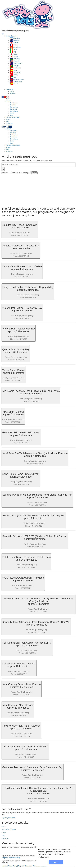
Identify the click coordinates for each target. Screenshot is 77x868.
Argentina (16, 38)
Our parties (13, 109)
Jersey (16, 56)
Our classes (13, 103)
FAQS (12, 113)
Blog (11, 115)
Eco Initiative (14, 111)
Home (8, 99)
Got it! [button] (56, 862)
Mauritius (17, 59)
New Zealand (18, 63)
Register (12, 94)
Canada (16, 43)
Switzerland (17, 73)
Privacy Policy (12, 866)
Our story (13, 105)
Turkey (16, 75)
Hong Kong (17, 47)
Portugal (16, 66)
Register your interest (8, 818)
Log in (12, 92)
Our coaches (14, 107)
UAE (15, 77)
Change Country (11, 36)
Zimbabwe (17, 84)
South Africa (17, 68)
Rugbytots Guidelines (25, 866)
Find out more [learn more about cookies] (44, 857)
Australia (16, 40)
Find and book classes (13, 117)
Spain (15, 70)
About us (8, 101)
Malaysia (17, 61)
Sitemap (4, 866)
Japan (15, 54)
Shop (7, 121)
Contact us (9, 123)
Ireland (16, 49)
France (16, 45)
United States (18, 82)
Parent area (9, 89)
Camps (8, 119)
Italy (15, 52)
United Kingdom (19, 79)
